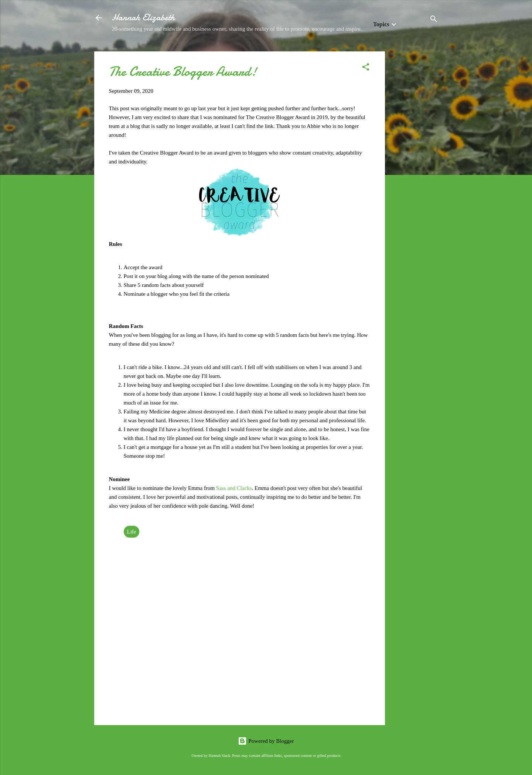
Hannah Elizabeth (143, 18)
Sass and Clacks (234, 488)
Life (132, 532)
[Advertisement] (415, 162)
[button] (366, 68)
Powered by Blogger (266, 741)
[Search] (434, 20)
